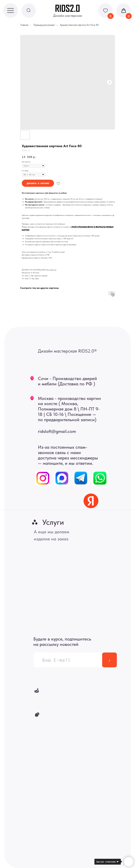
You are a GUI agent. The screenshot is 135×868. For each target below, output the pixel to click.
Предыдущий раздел (44, 25)
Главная (24, 25)
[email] (68, 660)
